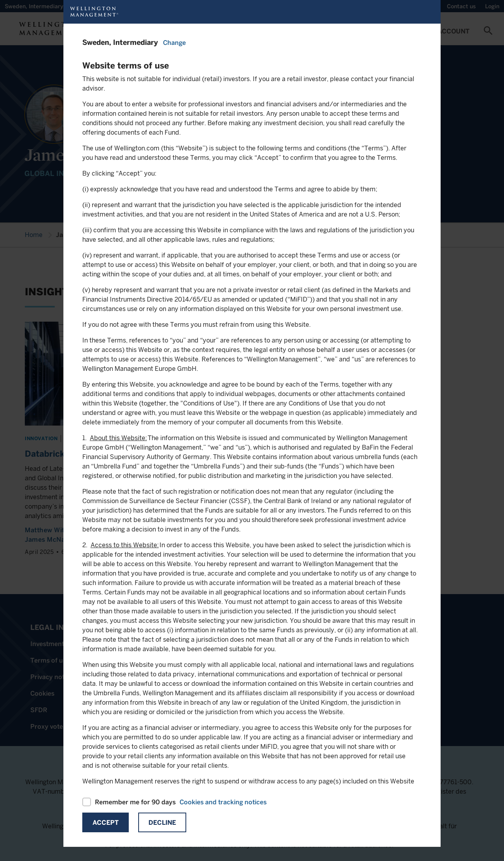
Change (174, 43)
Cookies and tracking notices (223, 802)
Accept (106, 823)
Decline (162, 823)
